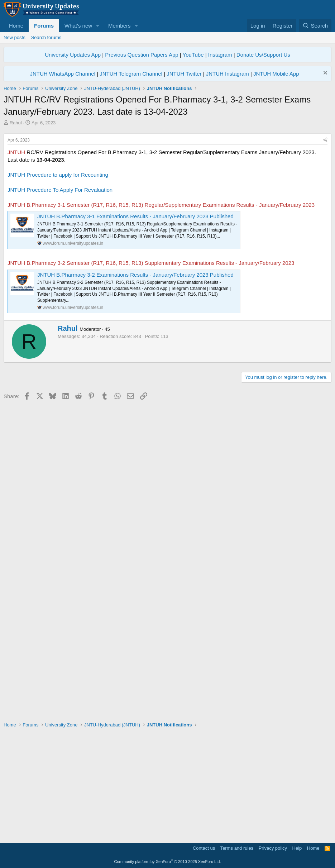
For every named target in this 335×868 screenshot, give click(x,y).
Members (119, 26)
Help (297, 848)
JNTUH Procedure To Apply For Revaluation (60, 290)
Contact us (204, 848)
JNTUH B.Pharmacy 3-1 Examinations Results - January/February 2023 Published (135, 317)
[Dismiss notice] (324, 74)
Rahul (16, 123)
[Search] (315, 26)
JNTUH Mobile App (276, 74)
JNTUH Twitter (184, 74)
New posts (15, 37)
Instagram (220, 55)
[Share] (325, 241)
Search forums (46, 37)
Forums (44, 26)
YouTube (193, 55)
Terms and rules (237, 848)
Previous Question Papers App (142, 55)
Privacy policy (273, 848)
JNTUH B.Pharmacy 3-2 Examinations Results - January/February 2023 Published (135, 375)
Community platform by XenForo (168, 862)
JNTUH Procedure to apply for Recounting (58, 275)
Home (16, 26)
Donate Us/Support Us (263, 55)
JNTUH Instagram (228, 74)
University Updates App (73, 55)
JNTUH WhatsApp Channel (63, 74)
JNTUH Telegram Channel (131, 74)
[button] (98, 26)
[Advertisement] (167, 180)
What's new (78, 26)
